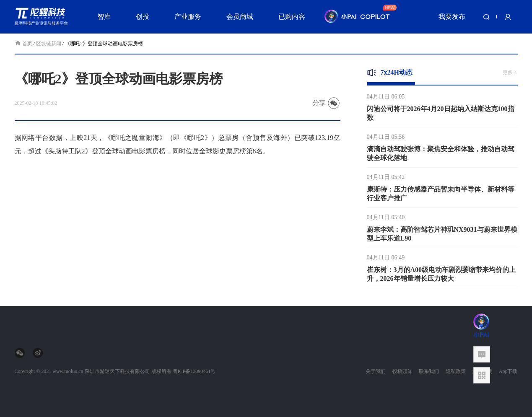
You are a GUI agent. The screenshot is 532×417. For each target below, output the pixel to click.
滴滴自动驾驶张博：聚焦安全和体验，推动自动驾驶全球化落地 (441, 155)
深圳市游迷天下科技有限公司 (117, 371)
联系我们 (429, 371)
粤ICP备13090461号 (194, 371)
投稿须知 (402, 371)
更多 (510, 73)
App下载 (508, 371)
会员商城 (240, 17)
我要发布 (452, 17)
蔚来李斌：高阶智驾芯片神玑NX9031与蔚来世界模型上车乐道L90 (442, 236)
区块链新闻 (49, 44)
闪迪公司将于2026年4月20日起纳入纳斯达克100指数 (441, 115)
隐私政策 (456, 371)
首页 (24, 44)
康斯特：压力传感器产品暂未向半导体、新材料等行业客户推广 (441, 195)
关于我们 (376, 371)
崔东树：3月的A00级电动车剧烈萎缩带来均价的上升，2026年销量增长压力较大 (441, 276)
